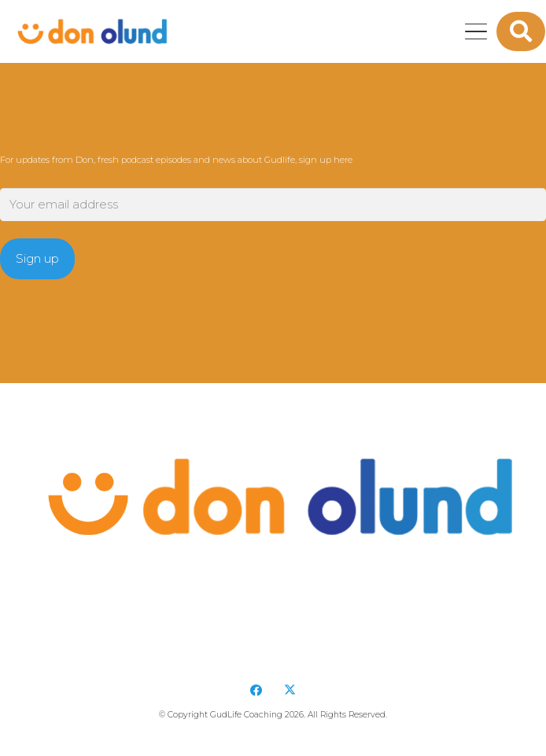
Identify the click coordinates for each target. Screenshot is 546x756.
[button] (476, 31)
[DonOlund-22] (90, 31)
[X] (290, 691)
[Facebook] (256, 691)
